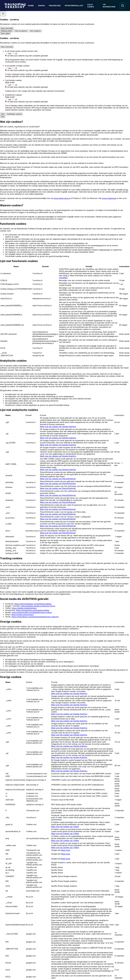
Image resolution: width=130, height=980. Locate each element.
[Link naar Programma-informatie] (19, 951)
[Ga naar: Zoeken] (123, 6)
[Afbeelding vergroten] (106, 161)
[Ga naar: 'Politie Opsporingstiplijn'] (19, 881)
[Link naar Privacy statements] (19, 955)
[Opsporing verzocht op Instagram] (108, 949)
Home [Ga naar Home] (31, 6)
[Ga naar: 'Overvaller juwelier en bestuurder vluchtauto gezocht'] (111, 798)
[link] (43, 766)
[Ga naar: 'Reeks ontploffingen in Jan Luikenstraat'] (19, 837)
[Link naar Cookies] (49, 955)
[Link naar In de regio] (49, 947)
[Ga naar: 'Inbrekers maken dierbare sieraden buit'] (111, 837)
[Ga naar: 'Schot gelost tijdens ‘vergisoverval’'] (50, 837)
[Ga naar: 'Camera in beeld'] (19, 918)
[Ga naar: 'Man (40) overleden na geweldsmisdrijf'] (80, 798)
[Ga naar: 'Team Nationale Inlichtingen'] (80, 883)
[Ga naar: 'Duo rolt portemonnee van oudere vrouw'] (80, 837)
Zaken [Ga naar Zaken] (41, 6)
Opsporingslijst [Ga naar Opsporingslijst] (74, 6)
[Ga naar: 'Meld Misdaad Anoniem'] (50, 881)
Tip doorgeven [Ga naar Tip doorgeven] (109, 6)
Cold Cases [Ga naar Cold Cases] (91, 6)
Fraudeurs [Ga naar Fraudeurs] (55, 6)
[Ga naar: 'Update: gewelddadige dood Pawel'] (19, 798)
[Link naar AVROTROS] (58, 972)
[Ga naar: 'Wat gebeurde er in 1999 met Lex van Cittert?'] (50, 798)
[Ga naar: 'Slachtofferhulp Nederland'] (111, 881)
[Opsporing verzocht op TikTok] (123, 949)
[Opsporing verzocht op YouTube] (116, 949)
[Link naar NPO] (72, 972)
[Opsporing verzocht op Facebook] (101, 949)
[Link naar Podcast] (19, 947)
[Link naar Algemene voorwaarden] (49, 951)
